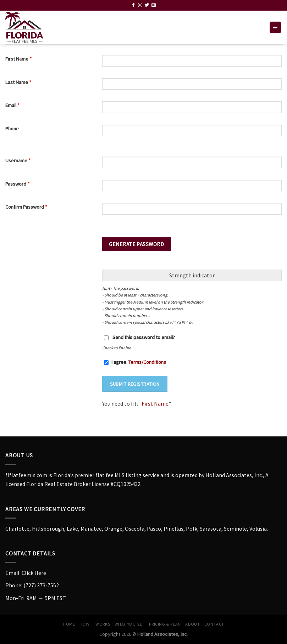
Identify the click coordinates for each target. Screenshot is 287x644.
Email (12, 105)
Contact (214, 624)
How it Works (95, 624)
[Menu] (275, 27)
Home (69, 624)
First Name (18, 59)
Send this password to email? (144, 337)
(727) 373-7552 (41, 585)
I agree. (135, 362)
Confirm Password (26, 207)
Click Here (34, 573)
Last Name (18, 82)
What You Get (130, 624)
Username (18, 160)
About (192, 624)
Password (17, 184)
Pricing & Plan (165, 624)
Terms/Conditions (147, 362)
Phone (12, 129)
